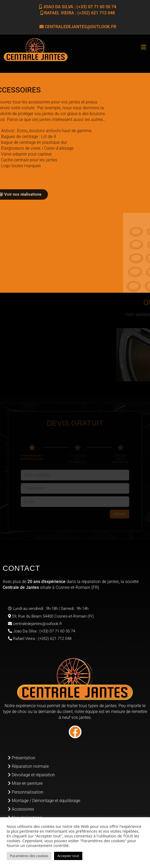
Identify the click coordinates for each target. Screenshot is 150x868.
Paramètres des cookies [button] (29, 856)
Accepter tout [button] (68, 856)
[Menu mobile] (144, 47)
